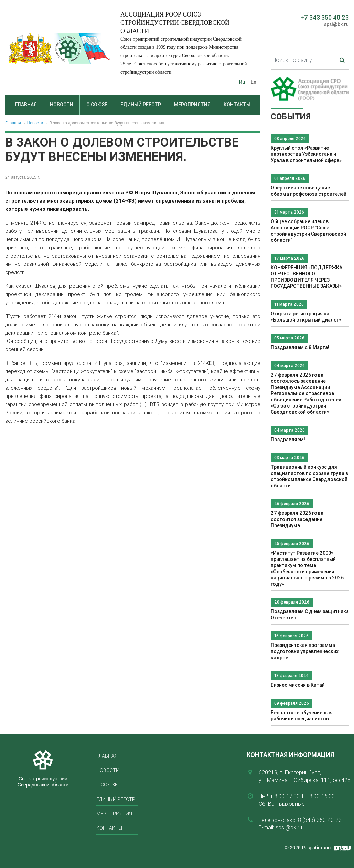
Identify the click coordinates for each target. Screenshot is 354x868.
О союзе (97, 105)
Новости (62, 105)
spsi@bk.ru (336, 24)
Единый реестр (141, 105)
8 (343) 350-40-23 (320, 820)
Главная (26, 105)
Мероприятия (192, 105)
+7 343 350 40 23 (325, 17)
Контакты (237, 105)
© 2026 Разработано (308, 848)
